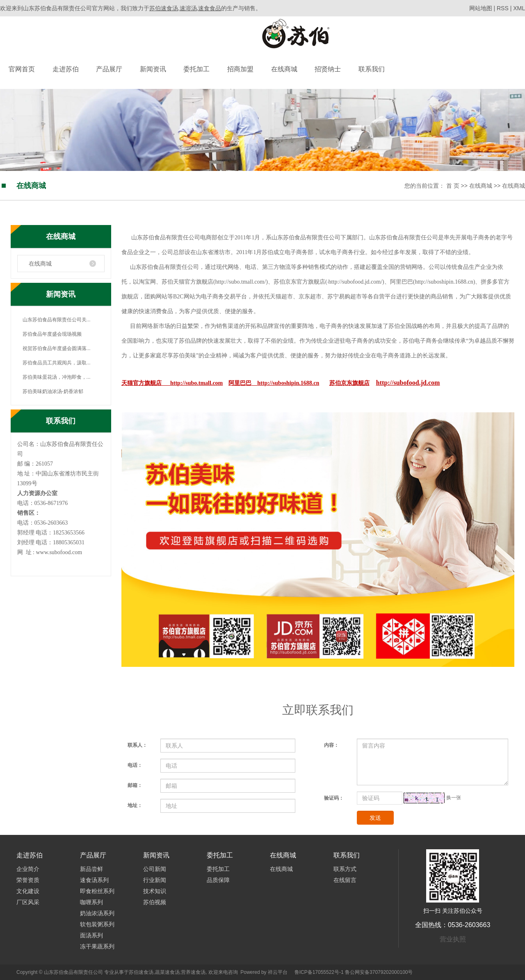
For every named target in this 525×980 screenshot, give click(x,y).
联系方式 (345, 869)
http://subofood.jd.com (408, 383)
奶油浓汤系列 (97, 913)
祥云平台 (278, 972)
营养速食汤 (193, 972)
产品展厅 (109, 69)
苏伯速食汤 (141, 972)
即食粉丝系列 (97, 891)
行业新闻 (155, 880)
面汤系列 (91, 935)
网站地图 (482, 8)
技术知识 (155, 891)
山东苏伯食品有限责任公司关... (57, 320)
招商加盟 (240, 69)
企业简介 (28, 869)
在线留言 (345, 880)
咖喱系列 (91, 902)
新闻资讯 (153, 69)
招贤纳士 (328, 69)
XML (519, 8)
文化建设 (28, 891)
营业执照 (453, 939)
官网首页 (22, 69)
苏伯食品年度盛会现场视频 (52, 334)
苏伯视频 (155, 902)
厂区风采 (28, 902)
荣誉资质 (28, 880)
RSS (503, 8)
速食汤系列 (94, 880)
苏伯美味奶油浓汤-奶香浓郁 (53, 391)
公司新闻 (155, 869)
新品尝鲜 (91, 869)
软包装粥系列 (97, 924)
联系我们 (372, 69)
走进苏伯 (66, 69)
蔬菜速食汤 (167, 972)
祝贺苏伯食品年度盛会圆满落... (57, 348)
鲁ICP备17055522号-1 (319, 972)
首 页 (453, 186)
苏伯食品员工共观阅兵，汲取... (57, 363)
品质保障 (218, 880)
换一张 (454, 798)
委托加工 (196, 69)
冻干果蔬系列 (97, 946)
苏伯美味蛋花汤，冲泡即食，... (57, 377)
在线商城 (284, 69)
